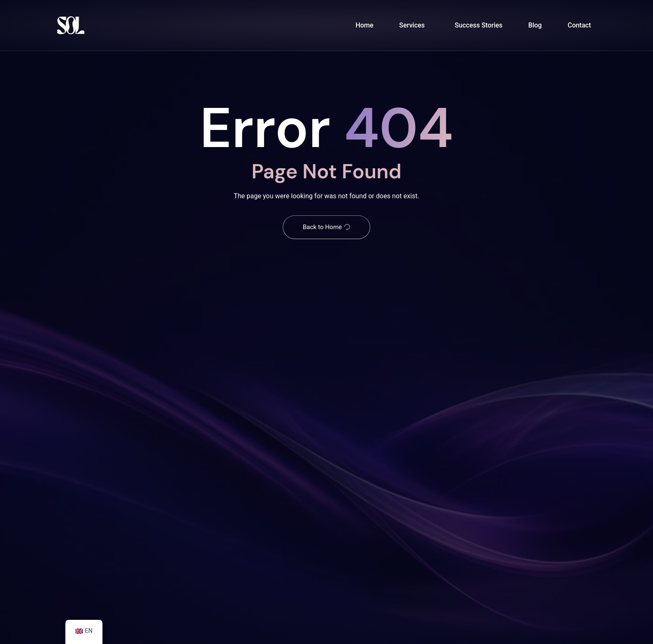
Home (365, 25)
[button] (414, 25)
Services (412, 25)
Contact (579, 25)
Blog (535, 25)
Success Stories (479, 25)
